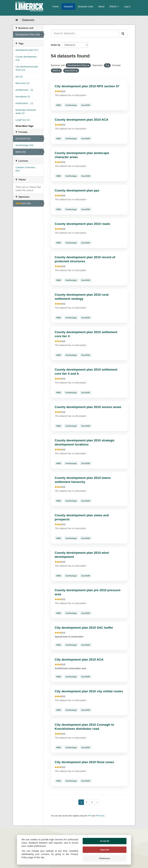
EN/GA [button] (114, 7)
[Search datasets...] (85, 34)
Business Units (86, 7)
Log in (127, 7)
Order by (56, 45)
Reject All (105, 850)
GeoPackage (71, 105)
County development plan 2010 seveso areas (88, 407)
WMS (59, 105)
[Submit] (123, 34)
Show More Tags (24, 126)
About (101, 7)
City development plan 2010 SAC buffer (84, 628)
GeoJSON (86, 105)
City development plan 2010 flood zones (85, 762)
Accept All (105, 841)
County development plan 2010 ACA (82, 120)
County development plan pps (77, 190)
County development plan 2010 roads (82, 224)
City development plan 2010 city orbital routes (89, 691)
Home (55, 7)
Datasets (68, 7)
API (89, 816)
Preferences (105, 858)
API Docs (100, 816)
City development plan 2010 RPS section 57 (87, 86)
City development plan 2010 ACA (79, 660)
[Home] (17, 20)
